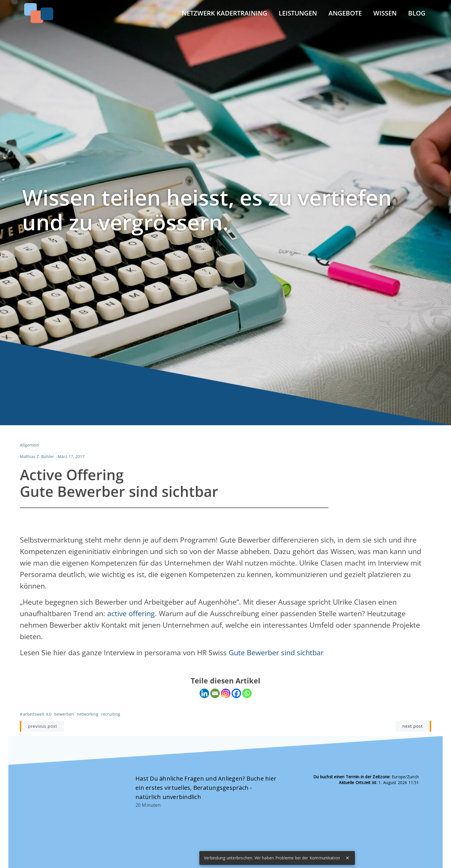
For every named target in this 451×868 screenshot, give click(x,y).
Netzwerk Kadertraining (225, 13)
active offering (131, 614)
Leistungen (298, 13)
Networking (87, 714)
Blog (417, 13)
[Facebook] (236, 694)
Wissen (385, 13)
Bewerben (64, 714)
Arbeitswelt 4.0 (37, 714)
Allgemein (29, 445)
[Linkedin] (204, 694)
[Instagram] (226, 694)
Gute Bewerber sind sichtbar (276, 653)
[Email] (215, 694)
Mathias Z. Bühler (37, 457)
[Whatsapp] (247, 694)
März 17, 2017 (71, 457)
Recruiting (110, 714)
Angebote (345, 13)
